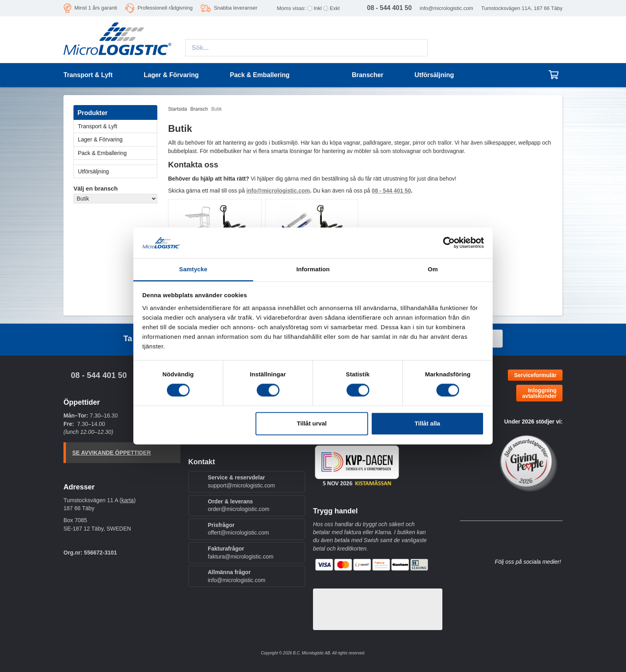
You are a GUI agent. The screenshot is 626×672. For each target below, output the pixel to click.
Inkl (318, 8)
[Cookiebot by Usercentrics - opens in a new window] (449, 243)
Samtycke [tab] (193, 269)
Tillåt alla (427, 423)
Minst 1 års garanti (96, 8)
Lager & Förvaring (117, 139)
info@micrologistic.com (446, 8)
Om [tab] (433, 269)
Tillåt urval (312, 423)
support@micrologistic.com (242, 485)
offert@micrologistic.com (239, 533)
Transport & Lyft (117, 126)
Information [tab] (313, 269)
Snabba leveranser (236, 8)
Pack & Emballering (117, 153)
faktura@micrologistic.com (241, 557)
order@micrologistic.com (239, 509)
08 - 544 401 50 (99, 375)
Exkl (335, 8)
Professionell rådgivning (165, 8)
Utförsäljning (434, 75)
